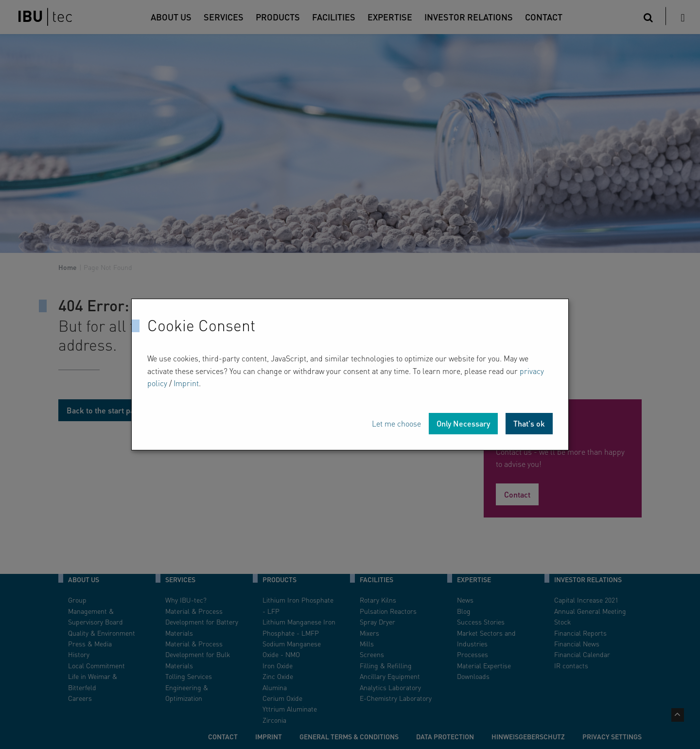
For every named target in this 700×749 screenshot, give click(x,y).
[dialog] (350, 374)
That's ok (529, 423)
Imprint (186, 383)
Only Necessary (463, 423)
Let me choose (396, 423)
